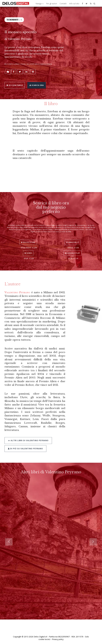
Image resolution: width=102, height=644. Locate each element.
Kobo (28, 250)
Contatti (63, 4)
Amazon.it (73, 239)
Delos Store (28, 239)
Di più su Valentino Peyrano (25, 445)
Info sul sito (74, 4)
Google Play (73, 250)
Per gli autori (52, 4)
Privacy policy (58, 639)
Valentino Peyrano (20, 39)
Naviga (40, 4)
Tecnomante (12, 19)
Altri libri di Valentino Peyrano (28, 437)
